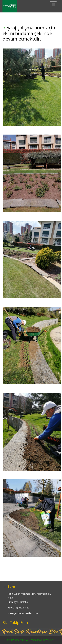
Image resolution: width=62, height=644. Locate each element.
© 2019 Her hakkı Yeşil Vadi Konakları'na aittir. (31, 640)
